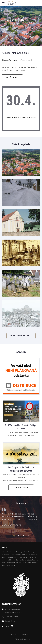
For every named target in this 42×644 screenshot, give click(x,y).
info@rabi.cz (10, 621)
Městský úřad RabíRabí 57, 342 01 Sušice (14, 611)
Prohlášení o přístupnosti (21, 639)
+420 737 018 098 (12, 617)
